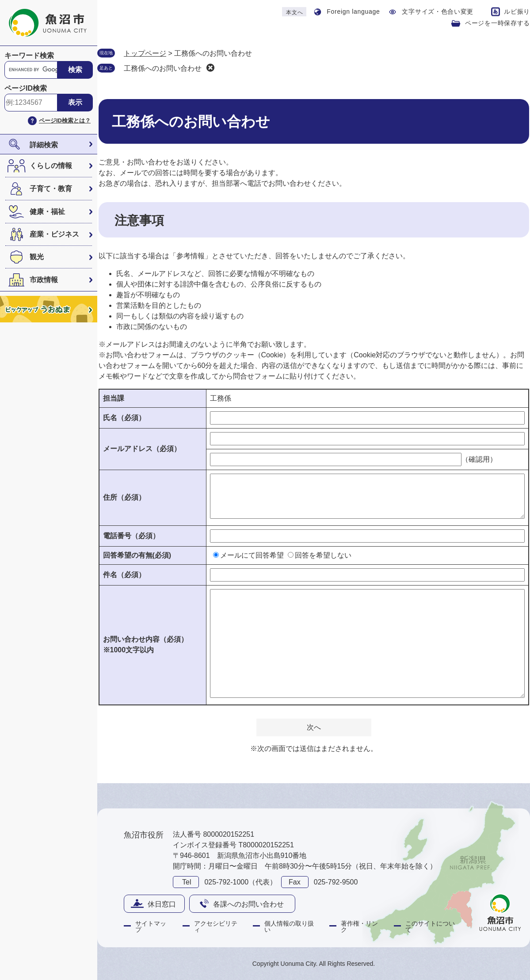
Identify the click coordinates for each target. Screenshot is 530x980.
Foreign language (353, 11)
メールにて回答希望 (252, 555)
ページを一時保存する (498, 23)
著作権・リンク (359, 926)
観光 (37, 257)
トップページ (145, 53)
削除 (210, 68)
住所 (124, 497)
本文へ (294, 12)
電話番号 (131, 536)
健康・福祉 (47, 212)
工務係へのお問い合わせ (163, 68)
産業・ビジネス (54, 234)
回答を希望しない (323, 555)
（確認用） (479, 459)
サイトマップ (151, 926)
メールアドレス (142, 449)
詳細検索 (44, 145)
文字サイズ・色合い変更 (438, 11)
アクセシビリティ (216, 926)
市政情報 (44, 280)
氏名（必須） (124, 418)
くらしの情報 (51, 166)
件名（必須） (124, 575)
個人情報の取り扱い (289, 926)
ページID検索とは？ (65, 121)
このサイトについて (430, 926)
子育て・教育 (51, 189)
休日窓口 (162, 904)
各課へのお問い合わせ (248, 904)
